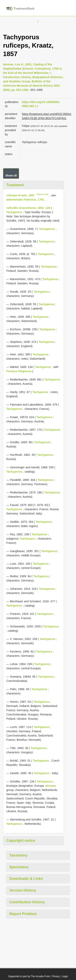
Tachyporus (14, 212)
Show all (11, 175)
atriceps (51, 786)
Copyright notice (21, 841)
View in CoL (43, 194)
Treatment (15, 185)
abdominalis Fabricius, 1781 (25, 200)
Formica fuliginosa (19, 371)
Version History (23, 890)
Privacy (56, 976)
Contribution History (27, 902)
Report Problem (23, 914)
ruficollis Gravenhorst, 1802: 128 (28, 208)
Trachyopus (27, 539)
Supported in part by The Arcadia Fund (29, 976)
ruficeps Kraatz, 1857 (20, 195)
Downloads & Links (26, 879)
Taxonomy (18, 855)
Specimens (19, 867)
